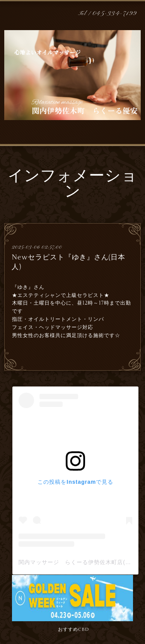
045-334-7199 (115, 14)
